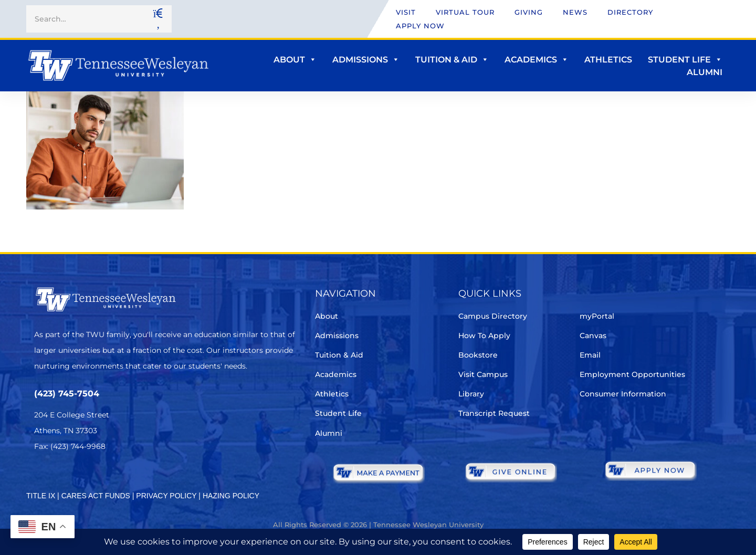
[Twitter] (41, 478)
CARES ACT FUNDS (96, 496)
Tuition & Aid (452, 60)
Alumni (705, 72)
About (295, 60)
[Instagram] (99, 478)
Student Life (685, 60)
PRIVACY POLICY (166, 496)
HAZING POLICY (231, 496)
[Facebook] (70, 478)
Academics (537, 60)
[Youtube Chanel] (129, 478)
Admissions (366, 60)
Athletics (608, 60)
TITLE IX (41, 496)
